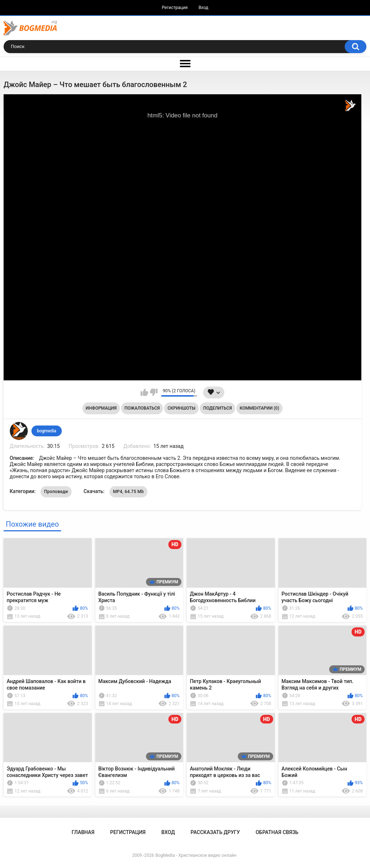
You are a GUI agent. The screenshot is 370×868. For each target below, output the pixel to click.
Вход (203, 8)
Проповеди (56, 492)
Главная (83, 832)
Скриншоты (182, 408)
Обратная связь (277, 832)
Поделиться (218, 408)
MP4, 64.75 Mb (128, 492)
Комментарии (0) (259, 408)
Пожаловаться (142, 408)
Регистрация (175, 8)
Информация (101, 408)
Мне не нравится (154, 392)
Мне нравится (144, 392)
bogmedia (47, 431)
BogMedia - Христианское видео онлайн (196, 855)
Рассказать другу (215, 832)
